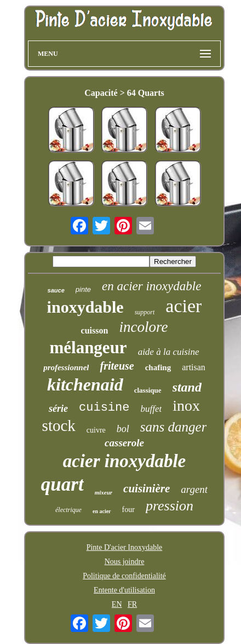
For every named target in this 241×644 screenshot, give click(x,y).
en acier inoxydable (151, 286)
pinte (83, 289)
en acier (102, 511)
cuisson (95, 330)
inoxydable (85, 307)
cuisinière (147, 488)
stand (187, 387)
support (145, 312)
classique (148, 390)
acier (183, 306)
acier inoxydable (125, 461)
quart (62, 484)
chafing (158, 367)
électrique (68, 510)
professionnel (66, 367)
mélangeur (88, 347)
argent (194, 489)
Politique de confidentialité (124, 576)
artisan (194, 367)
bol (123, 429)
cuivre (96, 430)
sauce (56, 290)
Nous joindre (125, 562)
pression (170, 506)
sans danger (174, 427)
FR (132, 604)
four (128, 510)
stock (59, 426)
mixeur (104, 492)
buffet (151, 409)
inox (186, 406)
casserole (124, 443)
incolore (143, 327)
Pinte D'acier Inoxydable (125, 547)
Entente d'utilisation (124, 590)
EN (117, 604)
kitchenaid (85, 384)
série (58, 409)
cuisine (104, 408)
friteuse (117, 366)
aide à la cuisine (169, 352)
